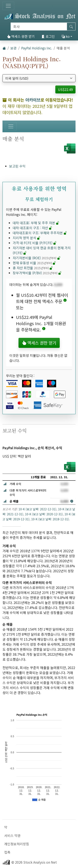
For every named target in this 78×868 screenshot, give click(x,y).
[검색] (39, 26)
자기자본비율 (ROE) (37, 258)
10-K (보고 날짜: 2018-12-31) (50, 519)
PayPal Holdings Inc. (37, 48)
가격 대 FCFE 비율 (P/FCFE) (35, 243)
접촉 (7, 852)
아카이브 (33, 100)
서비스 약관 (12, 835)
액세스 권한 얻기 (21, 36)
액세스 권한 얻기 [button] (39, 343)
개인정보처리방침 (17, 844)
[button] (65, 301)
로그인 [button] (48, 36)
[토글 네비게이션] (8, 6)
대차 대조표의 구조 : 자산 (32, 228)
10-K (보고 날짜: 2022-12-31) (37, 509)
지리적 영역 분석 (27, 238)
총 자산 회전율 (33, 268)
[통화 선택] (39, 78)
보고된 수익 (17, 166)
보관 (14, 48)
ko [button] (66, 36)
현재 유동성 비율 (34, 263)
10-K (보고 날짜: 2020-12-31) (44, 514)
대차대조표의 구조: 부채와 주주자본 (40, 233)
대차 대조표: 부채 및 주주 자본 (36, 223)
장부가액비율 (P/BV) (37, 273)
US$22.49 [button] (65, 89)
